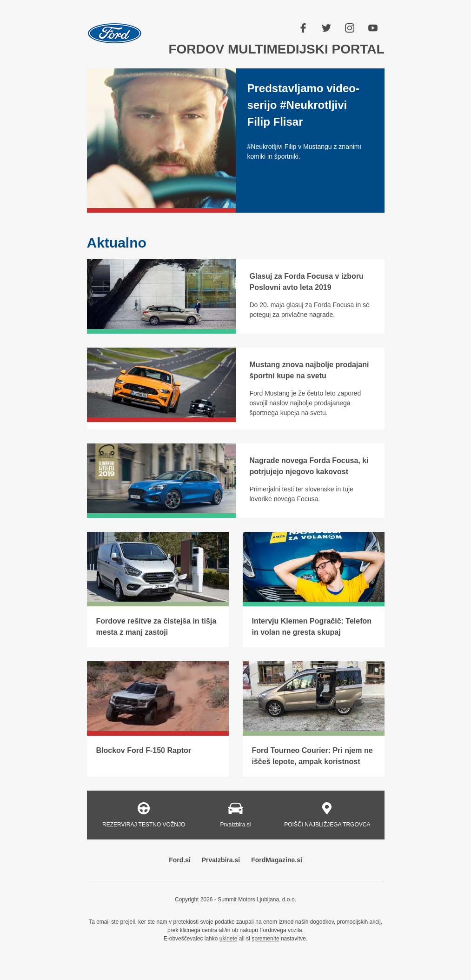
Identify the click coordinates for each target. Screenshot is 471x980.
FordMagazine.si (277, 860)
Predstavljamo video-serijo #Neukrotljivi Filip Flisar (303, 105)
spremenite (265, 939)
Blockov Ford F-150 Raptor (144, 750)
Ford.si (180, 860)
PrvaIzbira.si (221, 860)
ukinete (229, 939)
